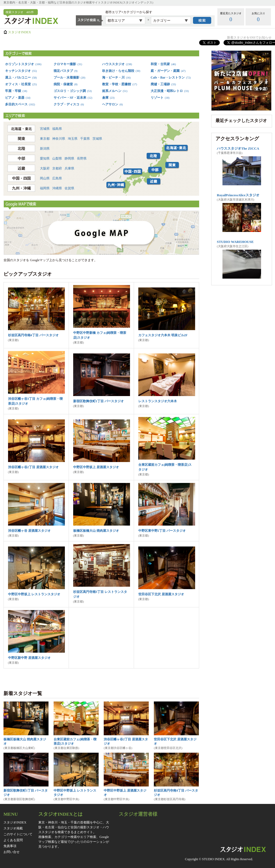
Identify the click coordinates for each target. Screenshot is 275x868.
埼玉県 (73, 139)
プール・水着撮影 (69, 77)
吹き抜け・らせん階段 (121, 71)
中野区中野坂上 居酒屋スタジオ (96, 467)
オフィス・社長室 (21, 84)
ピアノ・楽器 (18, 98)
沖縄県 (57, 188)
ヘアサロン (112, 104)
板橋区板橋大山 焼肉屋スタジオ (96, 531)
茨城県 (97, 139)
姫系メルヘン (115, 91)
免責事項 (10, 846)
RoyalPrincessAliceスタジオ (238, 195)
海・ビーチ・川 (116, 77)
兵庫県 (69, 168)
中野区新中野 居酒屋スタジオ (29, 658)
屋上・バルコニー (21, 77)
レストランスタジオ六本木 (158, 401)
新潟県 (45, 149)
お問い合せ (12, 852)
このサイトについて (18, 834)
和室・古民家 (163, 64)
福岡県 (45, 188)
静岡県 (69, 158)
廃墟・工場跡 (163, 84)
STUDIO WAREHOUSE (235, 242)
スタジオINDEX (19, 32)
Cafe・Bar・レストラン (171, 77)
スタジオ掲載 (13, 828)
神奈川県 (59, 139)
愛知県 (45, 158)
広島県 (57, 178)
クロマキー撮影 (68, 64)
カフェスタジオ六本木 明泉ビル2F (163, 335)
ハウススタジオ (117, 64)
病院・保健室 (66, 84)
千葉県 (85, 139)
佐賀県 (69, 188)
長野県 (82, 158)
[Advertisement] (241, 321)
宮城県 (45, 129)
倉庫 (108, 98)
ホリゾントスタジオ (23, 64)
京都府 (57, 168)
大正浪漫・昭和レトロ (170, 91)
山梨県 (57, 158)
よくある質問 (13, 840)
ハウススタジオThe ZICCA (238, 148)
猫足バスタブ (66, 71)
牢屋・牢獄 (16, 91)
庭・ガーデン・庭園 (168, 71)
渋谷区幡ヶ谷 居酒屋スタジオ (29, 531)
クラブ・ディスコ (69, 104)
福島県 (57, 129)
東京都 (45, 139)
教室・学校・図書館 (120, 84)
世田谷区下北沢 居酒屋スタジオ (161, 594)
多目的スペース (20, 104)
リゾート (160, 98)
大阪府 (45, 168)
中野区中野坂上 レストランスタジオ (34, 594)
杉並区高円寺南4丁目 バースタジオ (33, 335)
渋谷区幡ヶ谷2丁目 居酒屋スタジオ (33, 467)
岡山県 (45, 178)
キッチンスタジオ (21, 71)
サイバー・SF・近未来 (73, 98)
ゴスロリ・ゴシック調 (73, 91)
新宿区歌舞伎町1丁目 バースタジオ (99, 401)
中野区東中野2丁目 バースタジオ (162, 531)
